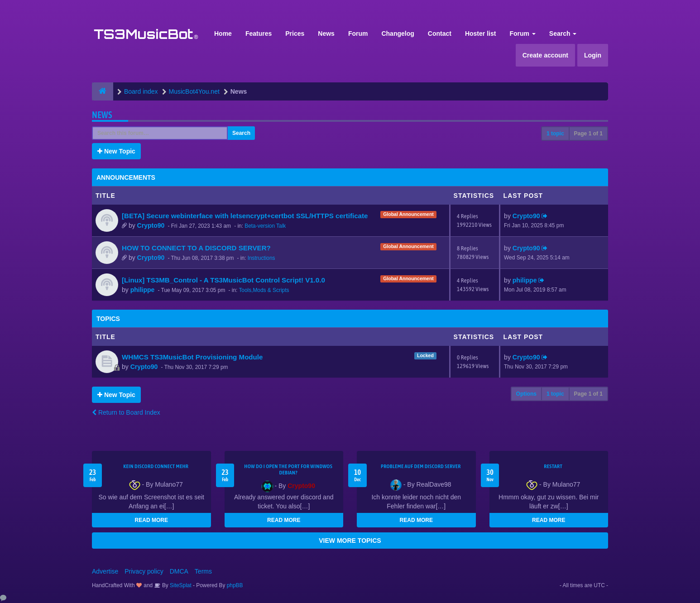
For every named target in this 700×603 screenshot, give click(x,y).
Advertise (105, 571)
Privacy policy (144, 571)
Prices (295, 33)
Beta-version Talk (265, 226)
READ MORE (151, 520)
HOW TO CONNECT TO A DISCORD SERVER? (196, 248)
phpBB (235, 585)
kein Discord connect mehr (156, 466)
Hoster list (480, 33)
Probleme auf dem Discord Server (421, 466)
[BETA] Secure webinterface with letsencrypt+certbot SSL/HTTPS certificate (245, 216)
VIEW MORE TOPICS (350, 541)
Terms (203, 571)
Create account (545, 55)
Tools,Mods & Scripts (264, 290)
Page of (588, 134)
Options (526, 394)
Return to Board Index (126, 412)
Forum (358, 33)
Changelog (398, 33)
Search (563, 33)
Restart (553, 466)
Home (223, 33)
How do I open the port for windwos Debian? (288, 469)
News (326, 33)
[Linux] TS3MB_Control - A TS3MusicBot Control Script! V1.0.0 (223, 280)
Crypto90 (151, 225)
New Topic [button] (116, 151)
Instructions (261, 258)
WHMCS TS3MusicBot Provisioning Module (192, 357)
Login (593, 55)
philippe (143, 290)
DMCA (179, 571)
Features (259, 33)
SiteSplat (180, 585)
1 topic (555, 134)
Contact (440, 33)
